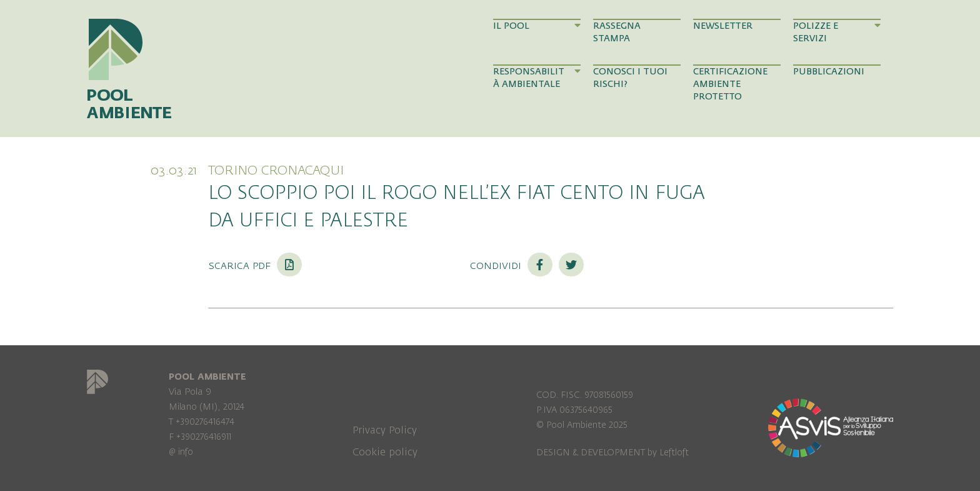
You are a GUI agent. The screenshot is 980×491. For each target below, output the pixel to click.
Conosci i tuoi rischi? (630, 78)
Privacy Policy (385, 430)
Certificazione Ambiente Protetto (730, 84)
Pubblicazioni (829, 72)
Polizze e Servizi (837, 32)
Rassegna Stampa (617, 32)
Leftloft (674, 453)
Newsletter (723, 26)
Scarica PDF (255, 265)
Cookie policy (385, 452)
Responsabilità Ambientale (537, 78)
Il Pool (537, 26)
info (186, 452)
